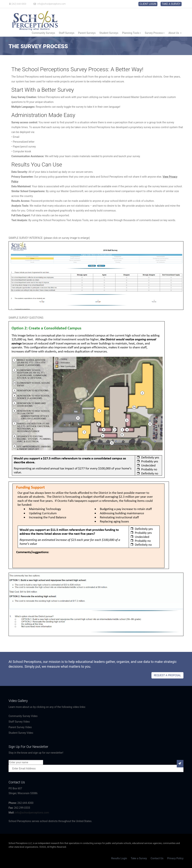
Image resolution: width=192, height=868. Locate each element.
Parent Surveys (87, 33)
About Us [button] (175, 33)
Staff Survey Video (19, 722)
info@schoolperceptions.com (49, 4)
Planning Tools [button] (132, 33)
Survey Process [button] (155, 33)
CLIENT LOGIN (148, 4)
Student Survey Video (21, 733)
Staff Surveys (67, 33)
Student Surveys (109, 33)
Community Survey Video (23, 716)
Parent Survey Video (20, 727)
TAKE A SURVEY (171, 4)
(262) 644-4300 (17, 4)
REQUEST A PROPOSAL (167, 675)
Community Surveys (43, 33)
